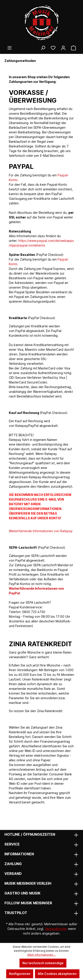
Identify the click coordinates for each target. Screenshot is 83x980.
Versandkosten (56, 929)
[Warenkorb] (73, 48)
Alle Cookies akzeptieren (57, 974)
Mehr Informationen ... (42, 955)
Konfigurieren (20, 974)
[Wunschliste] (53, 48)
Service (12, 844)
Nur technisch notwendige (43, 963)
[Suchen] (43, 48)
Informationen (19, 854)
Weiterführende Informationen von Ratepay (41, 531)
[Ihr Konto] (63, 48)
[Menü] (10, 48)
